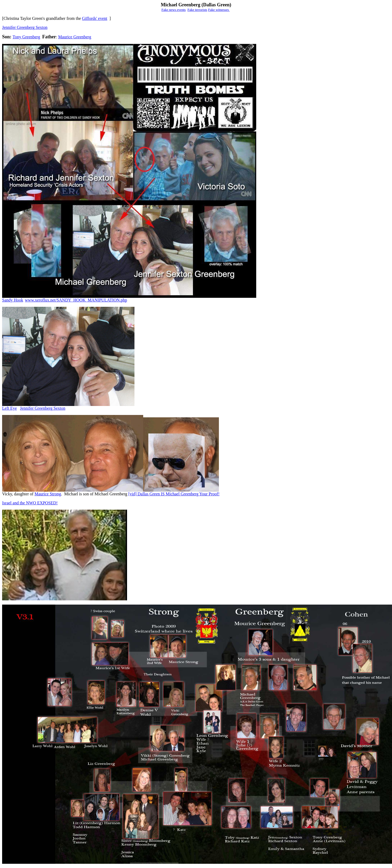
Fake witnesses (219, 10)
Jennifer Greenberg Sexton (25, 27)
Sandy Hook (13, 300)
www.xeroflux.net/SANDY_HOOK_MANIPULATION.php (76, 300)
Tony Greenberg (26, 37)
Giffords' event (95, 18)
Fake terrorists (197, 10)
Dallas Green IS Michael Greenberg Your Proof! (179, 494)
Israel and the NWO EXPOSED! (30, 503)
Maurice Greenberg (75, 37)
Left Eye (10, 408)
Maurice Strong (48, 494)
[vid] (133, 494)
